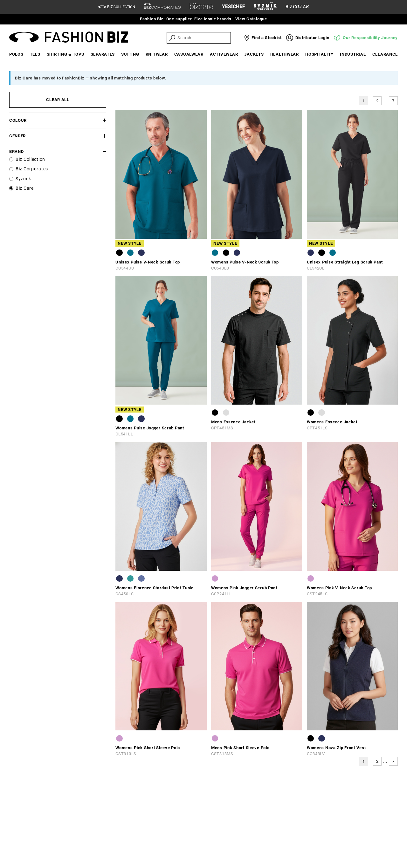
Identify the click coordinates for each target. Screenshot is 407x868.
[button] (98, 120)
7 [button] (393, 101)
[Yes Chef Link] (233, 7)
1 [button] (364, 101)
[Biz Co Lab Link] (297, 7)
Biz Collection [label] (30, 159)
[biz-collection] (117, 7)
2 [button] (377, 101)
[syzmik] (265, 7)
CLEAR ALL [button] (58, 100)
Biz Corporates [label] (32, 169)
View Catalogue (251, 19)
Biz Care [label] (25, 188)
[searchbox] (203, 38)
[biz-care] (201, 7)
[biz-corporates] (162, 7)
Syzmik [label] (23, 179)
